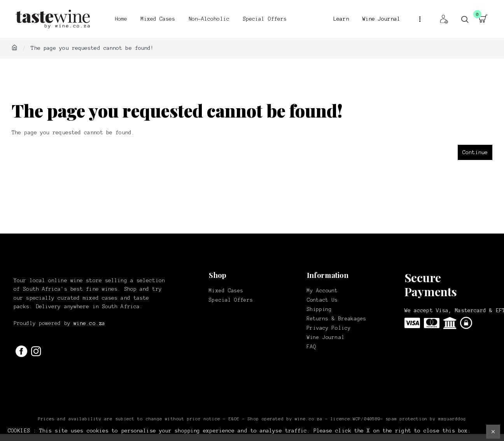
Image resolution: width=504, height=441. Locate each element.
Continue (475, 152)
